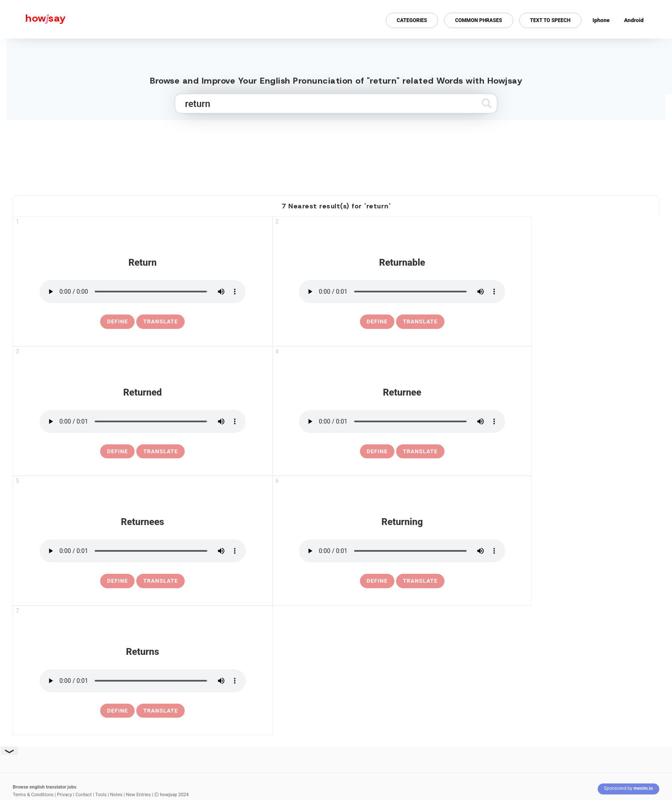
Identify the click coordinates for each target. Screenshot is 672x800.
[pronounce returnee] (402, 421)
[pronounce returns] (143, 681)
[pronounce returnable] (402, 292)
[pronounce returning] (402, 551)
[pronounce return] (143, 292)
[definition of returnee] (377, 452)
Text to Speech (550, 20)
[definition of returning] (377, 581)
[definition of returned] (117, 452)
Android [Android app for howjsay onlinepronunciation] (634, 20)
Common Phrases (479, 20)
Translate (160, 321)
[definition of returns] (117, 711)
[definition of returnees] (117, 581)
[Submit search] (487, 103)
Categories (412, 20)
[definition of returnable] (377, 322)
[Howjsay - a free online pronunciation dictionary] (33, 19)
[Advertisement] (336, 154)
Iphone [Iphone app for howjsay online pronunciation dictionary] (601, 20)
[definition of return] (117, 322)
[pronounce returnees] (143, 551)
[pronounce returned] (143, 421)
